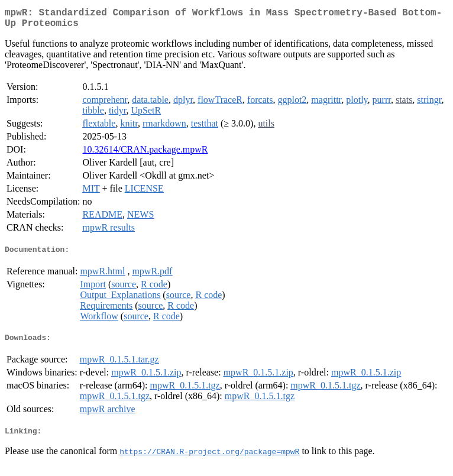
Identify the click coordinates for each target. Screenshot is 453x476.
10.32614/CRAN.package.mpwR (145, 154)
